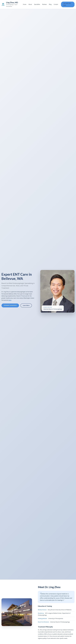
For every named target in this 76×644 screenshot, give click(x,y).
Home (25, 4)
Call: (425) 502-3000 (67, 4)
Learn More (26, 305)
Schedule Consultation (10, 305)
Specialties (37, 4)
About (30, 4)
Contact (56, 4)
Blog (50, 4)
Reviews (44, 4)
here (10, 300)
